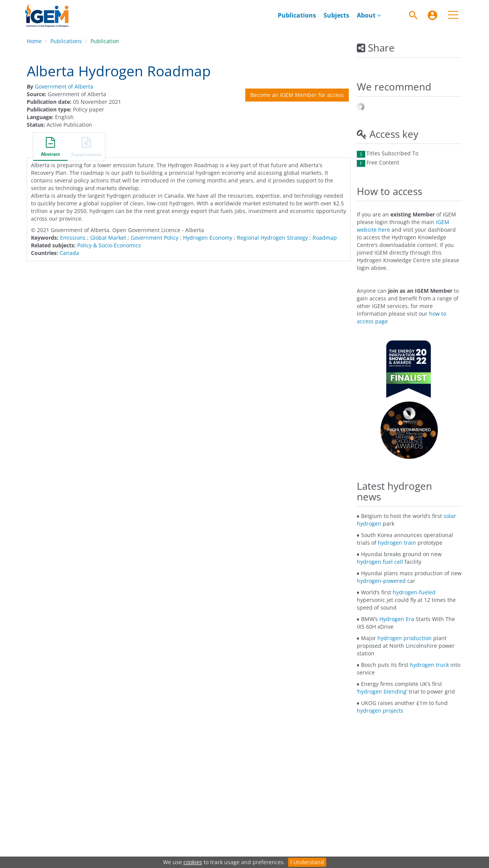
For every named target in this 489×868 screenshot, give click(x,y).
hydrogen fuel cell (380, 562)
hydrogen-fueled (414, 592)
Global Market (108, 238)
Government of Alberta (64, 86)
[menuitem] (432, 15)
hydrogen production (405, 638)
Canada (69, 253)
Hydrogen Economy (208, 238)
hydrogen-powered (381, 581)
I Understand (307, 862)
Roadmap (325, 238)
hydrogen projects (380, 711)
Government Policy (155, 238)
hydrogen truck (429, 665)
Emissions (73, 238)
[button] (50, 148)
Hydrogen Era (397, 619)
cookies (193, 862)
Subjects (336, 15)
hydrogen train (397, 543)
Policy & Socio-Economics (109, 245)
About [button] (369, 15)
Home (34, 41)
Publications (297, 15)
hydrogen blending (382, 691)
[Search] (413, 15)
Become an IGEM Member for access (297, 95)
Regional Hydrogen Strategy (272, 238)
